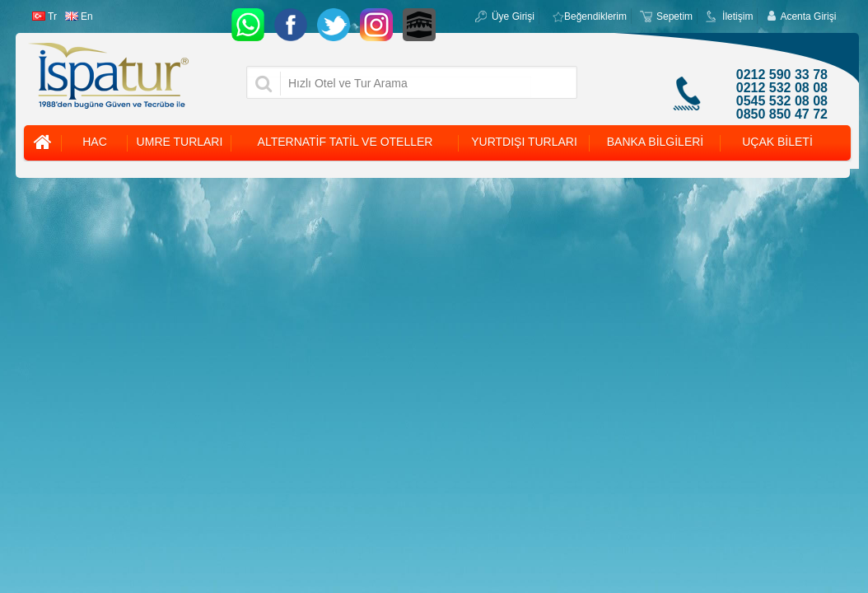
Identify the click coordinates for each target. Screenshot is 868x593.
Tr (44, 16)
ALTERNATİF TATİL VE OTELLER (345, 142)
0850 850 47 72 (782, 114)
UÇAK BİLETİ (777, 142)
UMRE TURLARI (180, 142)
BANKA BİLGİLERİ (656, 142)
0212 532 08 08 (782, 88)
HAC (95, 142)
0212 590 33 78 (782, 75)
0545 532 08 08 (782, 101)
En (79, 16)
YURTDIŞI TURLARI (524, 142)
